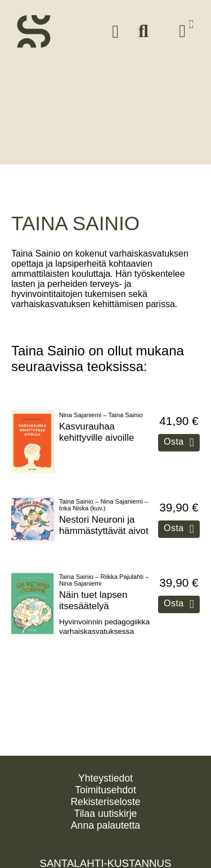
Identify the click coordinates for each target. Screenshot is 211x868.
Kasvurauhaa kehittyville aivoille (96, 426)
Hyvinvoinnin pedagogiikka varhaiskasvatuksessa (104, 621)
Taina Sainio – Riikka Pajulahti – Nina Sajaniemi (104, 574)
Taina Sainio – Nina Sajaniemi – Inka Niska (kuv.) (104, 499)
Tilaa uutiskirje (106, 814)
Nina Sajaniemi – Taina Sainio (101, 409)
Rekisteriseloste (105, 802)
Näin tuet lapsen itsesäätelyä (93, 595)
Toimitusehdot (105, 790)
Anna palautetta (105, 825)
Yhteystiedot (105, 778)
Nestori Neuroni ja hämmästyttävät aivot (104, 519)
